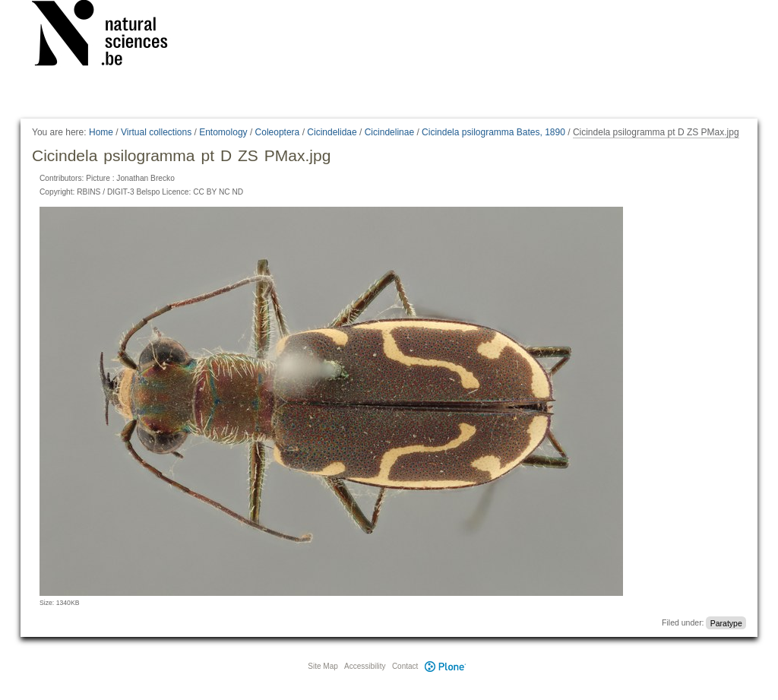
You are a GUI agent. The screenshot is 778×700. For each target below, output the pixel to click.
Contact (405, 666)
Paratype (726, 622)
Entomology (223, 132)
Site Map (323, 666)
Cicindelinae (389, 132)
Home (101, 132)
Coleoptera (278, 132)
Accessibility (365, 666)
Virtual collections (156, 132)
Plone (445, 666)
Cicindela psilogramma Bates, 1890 (493, 132)
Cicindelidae (332, 132)
